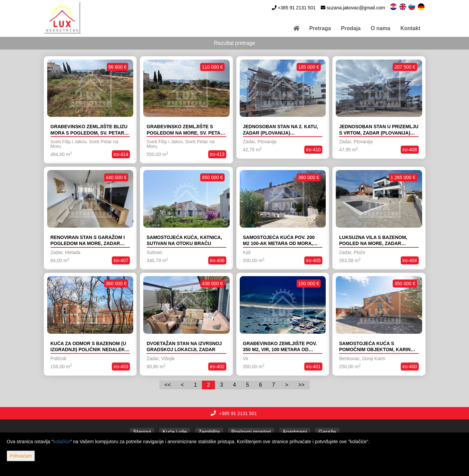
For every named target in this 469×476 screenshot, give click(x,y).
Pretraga (320, 28)
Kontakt (410, 28)
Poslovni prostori (251, 432)
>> (301, 385)
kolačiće (62, 442)
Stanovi (142, 432)
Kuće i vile (175, 432)
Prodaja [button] (351, 28)
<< (168, 385)
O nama (380, 28)
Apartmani (295, 432)
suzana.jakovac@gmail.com (356, 8)
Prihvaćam (21, 456)
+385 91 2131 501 (296, 8)
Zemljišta (209, 432)
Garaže (327, 432)
